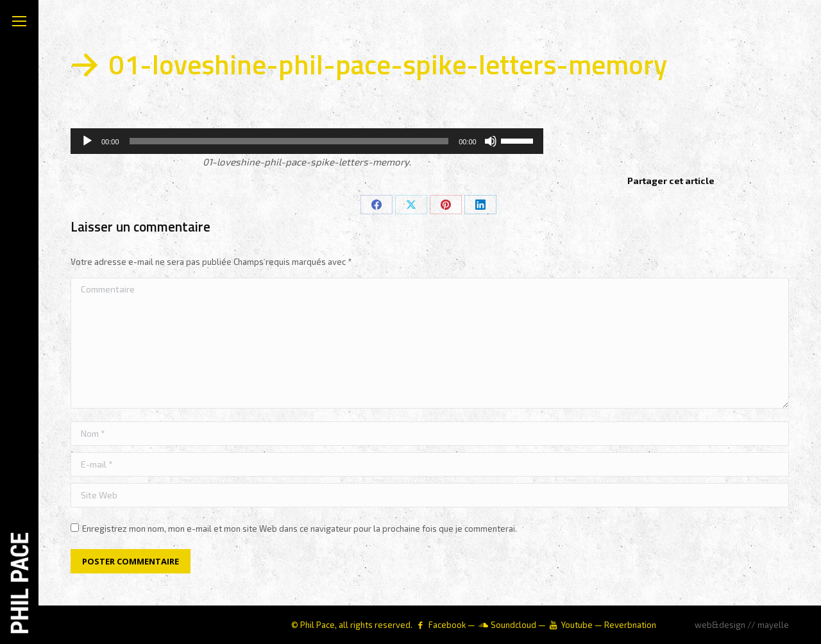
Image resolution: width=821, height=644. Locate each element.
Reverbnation (630, 625)
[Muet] (491, 141)
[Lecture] (87, 141)
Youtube (577, 625)
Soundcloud (513, 625)
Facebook (447, 625)
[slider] (289, 141)
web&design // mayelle (742, 625)
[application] (307, 141)
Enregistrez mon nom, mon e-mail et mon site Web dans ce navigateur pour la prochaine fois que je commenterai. (300, 529)
